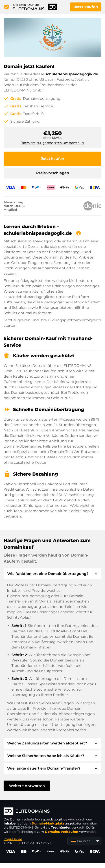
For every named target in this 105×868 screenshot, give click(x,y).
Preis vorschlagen (53, 173)
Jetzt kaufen (86, 7)
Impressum (13, 839)
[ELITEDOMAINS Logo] (52, 811)
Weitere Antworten (27, 786)
